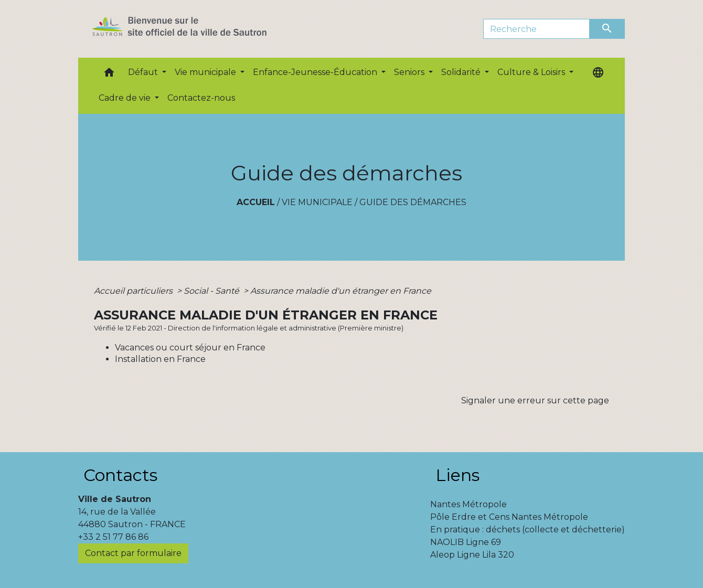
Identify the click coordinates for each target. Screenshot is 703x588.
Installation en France (160, 359)
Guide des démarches (413, 202)
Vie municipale (317, 202)
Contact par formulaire (133, 553)
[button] (109, 75)
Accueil (256, 202)
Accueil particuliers (134, 291)
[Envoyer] (608, 29)
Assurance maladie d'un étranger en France (341, 291)
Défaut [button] (144, 72)
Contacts (120, 475)
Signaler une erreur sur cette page (535, 400)
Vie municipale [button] (206, 72)
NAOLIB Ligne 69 (466, 542)
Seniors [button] (410, 72)
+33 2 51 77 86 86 (113, 537)
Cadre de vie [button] (126, 98)
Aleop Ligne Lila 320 (472, 555)
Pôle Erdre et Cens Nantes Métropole (509, 517)
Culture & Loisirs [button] (532, 72)
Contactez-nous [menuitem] (201, 98)
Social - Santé (212, 291)
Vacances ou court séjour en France (190, 348)
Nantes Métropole (468, 504)
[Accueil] (198, 29)
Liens (457, 475)
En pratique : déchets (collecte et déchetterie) (528, 530)
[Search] (536, 29)
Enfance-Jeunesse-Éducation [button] (316, 72)
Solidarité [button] (462, 72)
